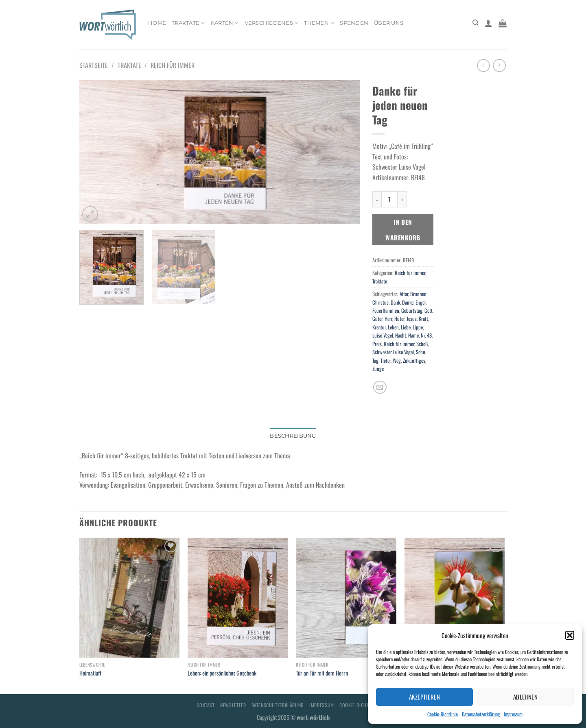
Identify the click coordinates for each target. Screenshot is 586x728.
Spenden (354, 23)
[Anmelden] (488, 23)
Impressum (513, 714)
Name (413, 335)
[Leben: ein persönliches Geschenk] (238, 598)
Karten (225, 23)
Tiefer (386, 361)
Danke (408, 302)
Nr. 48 (426, 335)
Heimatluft (90, 673)
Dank (395, 302)
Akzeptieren (424, 697)
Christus (380, 302)
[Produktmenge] (389, 199)
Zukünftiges (414, 361)
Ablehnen (526, 697)
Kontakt (206, 705)
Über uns (389, 23)
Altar (404, 294)
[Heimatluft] (130, 598)
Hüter (399, 319)
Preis (377, 344)
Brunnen (418, 294)
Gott (429, 311)
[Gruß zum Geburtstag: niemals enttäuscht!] (455, 598)
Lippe (418, 327)
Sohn (421, 352)
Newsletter (233, 705)
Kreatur (379, 327)
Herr (388, 319)
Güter (377, 319)
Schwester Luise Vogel (393, 352)
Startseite (94, 65)
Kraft (423, 319)
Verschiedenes (272, 23)
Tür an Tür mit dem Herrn (322, 673)
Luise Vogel (383, 335)
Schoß (422, 344)
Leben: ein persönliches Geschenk (222, 673)
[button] (570, 635)
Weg (397, 361)
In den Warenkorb (403, 229)
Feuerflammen (386, 311)
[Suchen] (476, 23)
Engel (421, 302)
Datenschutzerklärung (481, 714)
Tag (375, 361)
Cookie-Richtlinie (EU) (364, 705)
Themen (319, 23)
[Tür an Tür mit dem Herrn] (346, 598)
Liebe (406, 327)
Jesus (412, 319)
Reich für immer (173, 65)
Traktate (188, 23)
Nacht (401, 335)
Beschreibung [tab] (293, 436)
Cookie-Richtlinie (443, 714)
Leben (393, 327)
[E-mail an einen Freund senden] (380, 387)
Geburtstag (412, 311)
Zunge (378, 369)
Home (157, 23)
